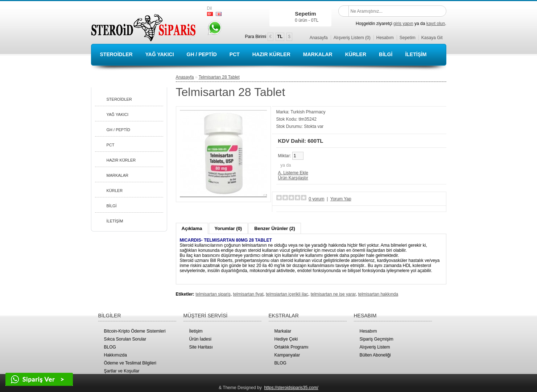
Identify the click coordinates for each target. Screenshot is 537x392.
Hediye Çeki (286, 339)
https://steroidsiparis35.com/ (291, 388)
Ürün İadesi (200, 339)
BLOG (110, 347)
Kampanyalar (287, 355)
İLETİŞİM (416, 54)
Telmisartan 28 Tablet (219, 77)
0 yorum (316, 199)
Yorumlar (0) (228, 228)
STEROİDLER (116, 54)
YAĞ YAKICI (160, 54)
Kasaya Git (432, 38)
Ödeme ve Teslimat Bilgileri (130, 363)
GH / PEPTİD (202, 54)
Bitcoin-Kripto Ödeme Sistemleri (135, 331)
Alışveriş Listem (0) (352, 38)
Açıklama (192, 228)
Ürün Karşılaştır (293, 178)
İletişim (196, 331)
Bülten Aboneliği (375, 355)
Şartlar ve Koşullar (122, 371)
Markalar (283, 331)
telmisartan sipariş (213, 294)
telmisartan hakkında (378, 294)
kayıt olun (436, 24)
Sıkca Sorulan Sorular (125, 339)
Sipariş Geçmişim (377, 339)
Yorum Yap (341, 199)
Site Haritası (201, 347)
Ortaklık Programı (292, 347)
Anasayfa (319, 38)
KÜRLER (356, 54)
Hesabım (385, 38)
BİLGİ (386, 54)
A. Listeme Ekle (293, 173)
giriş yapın (403, 24)
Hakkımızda (115, 355)
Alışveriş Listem (375, 347)
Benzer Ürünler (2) (275, 228)
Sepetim (408, 38)
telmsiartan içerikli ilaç (287, 294)
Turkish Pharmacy (308, 112)
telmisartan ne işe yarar (333, 294)
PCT (235, 54)
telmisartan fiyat (248, 294)
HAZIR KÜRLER (271, 54)
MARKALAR (318, 54)
